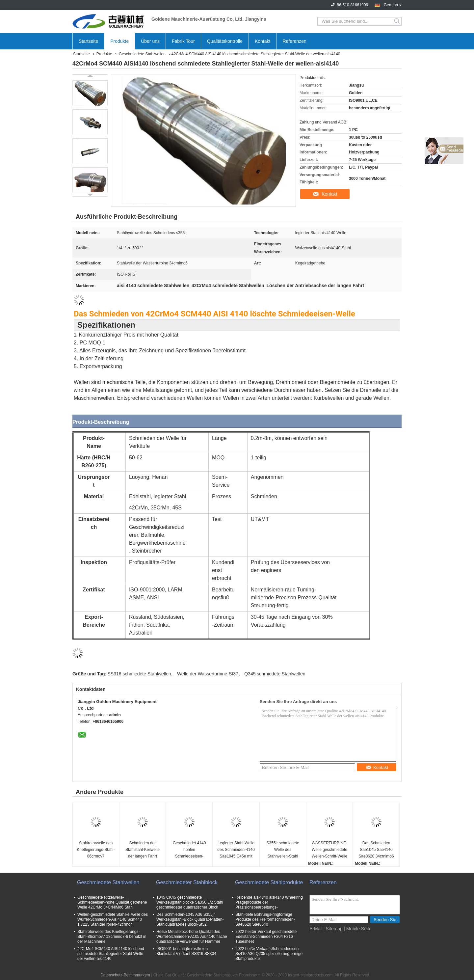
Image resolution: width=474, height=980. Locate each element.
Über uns (150, 41)
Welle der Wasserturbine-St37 (208, 674)
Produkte (119, 41)
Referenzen (294, 41)
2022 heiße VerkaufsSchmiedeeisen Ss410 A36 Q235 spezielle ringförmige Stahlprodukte (269, 954)
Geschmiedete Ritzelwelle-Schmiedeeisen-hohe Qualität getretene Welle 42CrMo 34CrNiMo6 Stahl (112, 902)
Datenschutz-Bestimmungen (125, 975)
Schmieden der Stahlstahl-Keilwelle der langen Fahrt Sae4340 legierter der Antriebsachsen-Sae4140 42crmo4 (142, 850)
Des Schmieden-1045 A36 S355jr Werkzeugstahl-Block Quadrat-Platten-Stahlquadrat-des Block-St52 (190, 919)
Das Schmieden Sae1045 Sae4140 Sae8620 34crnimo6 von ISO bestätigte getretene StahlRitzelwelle (376, 850)
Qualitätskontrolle (225, 41)
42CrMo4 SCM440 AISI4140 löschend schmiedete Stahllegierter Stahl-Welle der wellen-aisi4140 (111, 954)
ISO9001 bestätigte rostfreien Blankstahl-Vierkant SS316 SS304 (186, 951)
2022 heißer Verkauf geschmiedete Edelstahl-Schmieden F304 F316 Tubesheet (266, 937)
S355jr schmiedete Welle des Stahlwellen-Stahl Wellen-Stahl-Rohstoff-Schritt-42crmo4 (283, 850)
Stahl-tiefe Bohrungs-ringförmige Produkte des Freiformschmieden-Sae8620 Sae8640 (265, 919)
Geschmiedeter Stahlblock (187, 882)
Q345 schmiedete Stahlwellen (275, 674)
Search (397, 21)
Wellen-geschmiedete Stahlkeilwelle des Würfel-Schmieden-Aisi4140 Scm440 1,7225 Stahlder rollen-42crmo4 (113, 919)
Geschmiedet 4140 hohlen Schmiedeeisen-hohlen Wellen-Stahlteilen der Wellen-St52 (189, 850)
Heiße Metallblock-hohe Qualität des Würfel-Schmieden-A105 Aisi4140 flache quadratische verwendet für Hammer (192, 937)
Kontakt (263, 41)
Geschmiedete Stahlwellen (142, 54)
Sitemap (334, 929)
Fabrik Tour (183, 41)
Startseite (88, 41)
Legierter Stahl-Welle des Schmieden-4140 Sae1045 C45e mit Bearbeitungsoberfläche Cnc (237, 850)
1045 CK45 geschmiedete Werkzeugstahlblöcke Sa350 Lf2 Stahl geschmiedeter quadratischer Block (190, 902)
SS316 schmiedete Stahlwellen (139, 674)
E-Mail (316, 929)
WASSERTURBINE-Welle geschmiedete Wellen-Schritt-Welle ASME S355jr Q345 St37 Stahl (329, 850)
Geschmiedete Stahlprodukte (269, 882)
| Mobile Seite (358, 929)
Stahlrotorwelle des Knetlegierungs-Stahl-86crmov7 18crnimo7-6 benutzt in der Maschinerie (96, 850)
